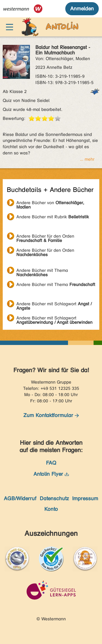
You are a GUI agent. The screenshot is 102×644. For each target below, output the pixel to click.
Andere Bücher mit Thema (42, 271)
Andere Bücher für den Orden (45, 237)
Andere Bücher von (50, 203)
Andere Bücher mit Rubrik (53, 217)
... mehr (87, 159)
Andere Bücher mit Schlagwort (54, 304)
